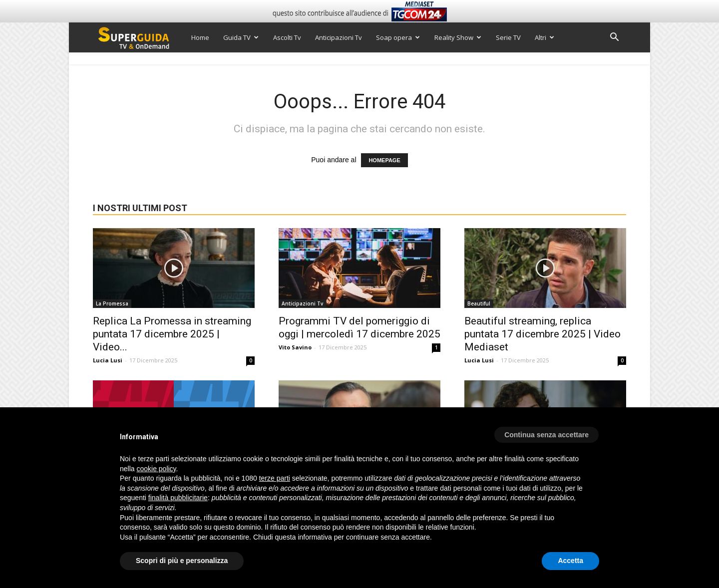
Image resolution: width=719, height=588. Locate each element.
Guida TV (241, 37)
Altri (544, 37)
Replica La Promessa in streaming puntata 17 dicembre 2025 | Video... (172, 334)
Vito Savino (295, 347)
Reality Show (458, 37)
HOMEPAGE (384, 160)
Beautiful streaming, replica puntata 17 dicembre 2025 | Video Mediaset (542, 334)
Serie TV (508, 37)
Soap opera (398, 37)
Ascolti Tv (287, 37)
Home (200, 37)
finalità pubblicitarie (178, 498)
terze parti (275, 478)
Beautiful (479, 303)
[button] (614, 38)
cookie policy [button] (156, 469)
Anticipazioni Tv (339, 37)
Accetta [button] (570, 561)
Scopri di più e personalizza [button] (182, 561)
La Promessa (112, 303)
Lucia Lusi (108, 360)
